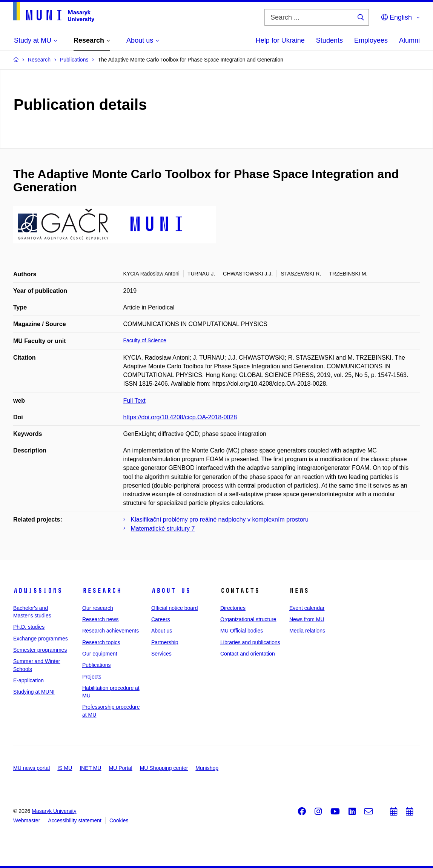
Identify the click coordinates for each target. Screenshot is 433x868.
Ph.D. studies (29, 627)
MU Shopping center (164, 768)
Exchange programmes (41, 639)
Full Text (134, 401)
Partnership (165, 642)
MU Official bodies (242, 631)
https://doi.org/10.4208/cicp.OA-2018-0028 (180, 417)
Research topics (101, 642)
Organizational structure (248, 619)
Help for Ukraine (280, 40)
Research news (101, 619)
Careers (161, 619)
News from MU (307, 619)
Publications (97, 665)
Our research (98, 608)
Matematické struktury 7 (163, 529)
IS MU (65, 768)
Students (329, 40)
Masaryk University (54, 811)
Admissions (38, 591)
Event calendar (307, 608)
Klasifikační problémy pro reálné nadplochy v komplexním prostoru (220, 519)
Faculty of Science (145, 340)
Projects (92, 677)
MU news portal (31, 768)
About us (171, 591)
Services (161, 654)
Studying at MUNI (34, 692)
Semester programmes (40, 650)
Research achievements (111, 631)
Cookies (119, 820)
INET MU (90, 768)
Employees (371, 40)
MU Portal (120, 768)
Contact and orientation (248, 654)
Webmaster (27, 820)
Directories (233, 608)
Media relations (307, 631)
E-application (28, 680)
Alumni (409, 40)
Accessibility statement (75, 820)
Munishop (207, 768)
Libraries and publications (250, 642)
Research (102, 591)
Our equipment (100, 654)
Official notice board (174, 608)
